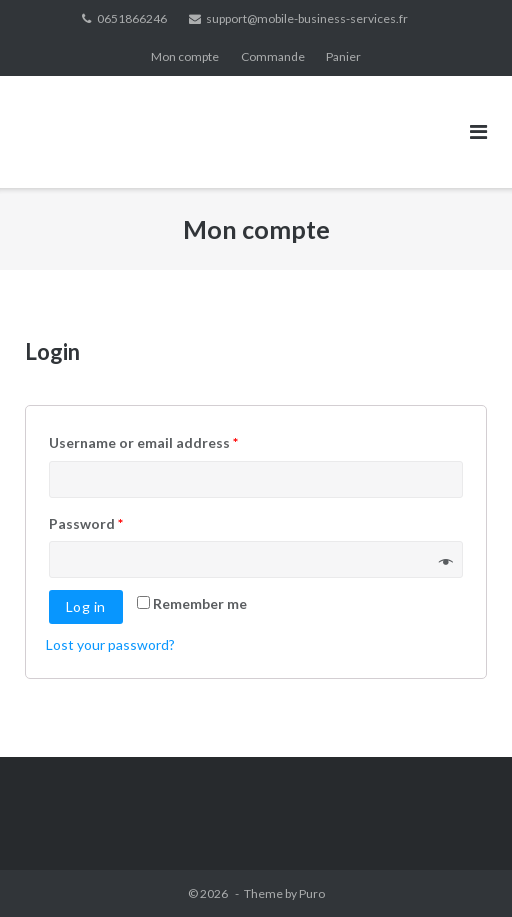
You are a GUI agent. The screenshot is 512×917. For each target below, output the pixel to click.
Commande (273, 56)
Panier (343, 56)
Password (86, 523)
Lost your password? (110, 644)
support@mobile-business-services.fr (307, 18)
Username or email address (143, 442)
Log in (86, 606)
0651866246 (132, 18)
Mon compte (185, 56)
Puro (312, 893)
